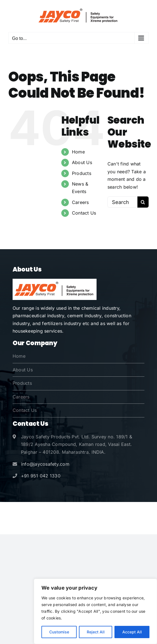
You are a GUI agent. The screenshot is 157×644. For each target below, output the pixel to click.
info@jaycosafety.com (45, 464)
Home (78, 152)
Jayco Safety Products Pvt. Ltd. (75, 511)
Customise (59, 632)
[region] (95, 611)
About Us (82, 162)
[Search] (143, 202)
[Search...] (122, 202)
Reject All (96, 632)
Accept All (132, 632)
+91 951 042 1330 (41, 476)
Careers (80, 202)
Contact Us (84, 213)
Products (82, 173)
